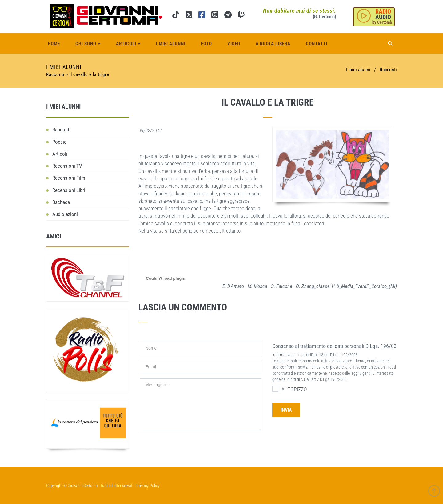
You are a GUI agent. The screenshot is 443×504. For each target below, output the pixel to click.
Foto (206, 44)
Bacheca (61, 202)
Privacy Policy (148, 486)
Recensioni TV (67, 166)
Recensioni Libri (69, 190)
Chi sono (88, 44)
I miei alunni (171, 44)
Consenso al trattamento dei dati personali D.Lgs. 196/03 (334, 346)
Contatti (317, 44)
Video (234, 44)
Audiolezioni (65, 214)
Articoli (128, 44)
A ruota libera (273, 44)
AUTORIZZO (290, 389)
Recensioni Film (69, 178)
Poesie (59, 142)
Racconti (388, 70)
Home (54, 44)
